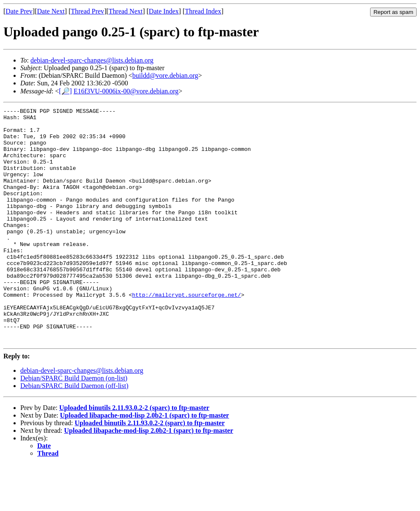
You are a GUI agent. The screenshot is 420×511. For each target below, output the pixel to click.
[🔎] (65, 91)
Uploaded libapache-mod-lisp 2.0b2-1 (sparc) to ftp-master (145, 462)
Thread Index (203, 11)
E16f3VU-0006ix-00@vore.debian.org (126, 91)
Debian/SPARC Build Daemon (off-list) (74, 433)
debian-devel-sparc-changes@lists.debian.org (92, 60)
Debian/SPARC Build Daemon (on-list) (74, 425)
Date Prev (19, 11)
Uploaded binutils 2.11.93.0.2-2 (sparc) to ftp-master (134, 455)
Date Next (51, 11)
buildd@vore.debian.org (165, 75)
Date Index (164, 11)
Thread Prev (87, 11)
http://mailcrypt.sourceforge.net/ (186, 333)
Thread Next (126, 11)
